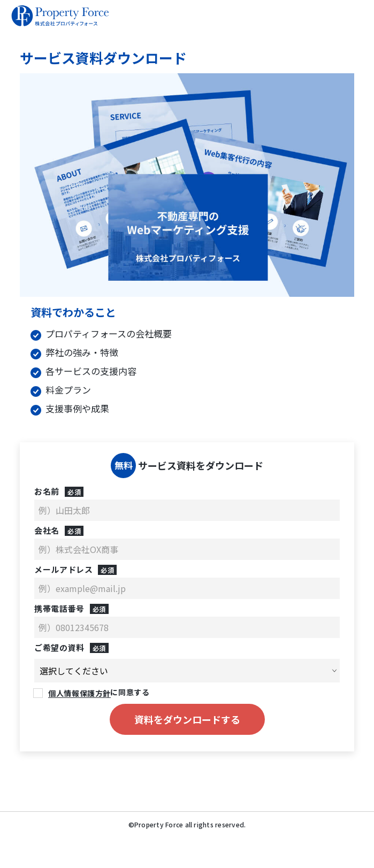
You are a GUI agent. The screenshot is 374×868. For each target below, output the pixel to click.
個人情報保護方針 (79, 691)
